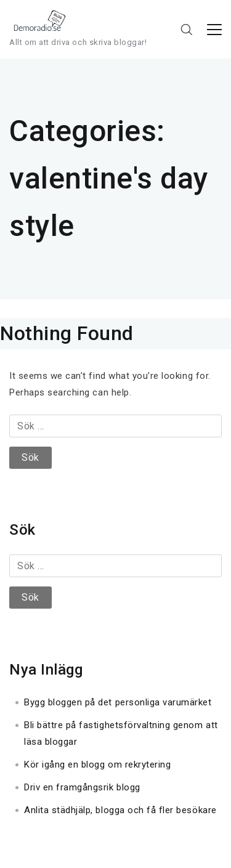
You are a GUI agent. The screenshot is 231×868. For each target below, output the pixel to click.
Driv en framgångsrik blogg (82, 787)
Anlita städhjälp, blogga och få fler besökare (120, 810)
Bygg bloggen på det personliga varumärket (118, 702)
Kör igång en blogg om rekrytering (97, 765)
